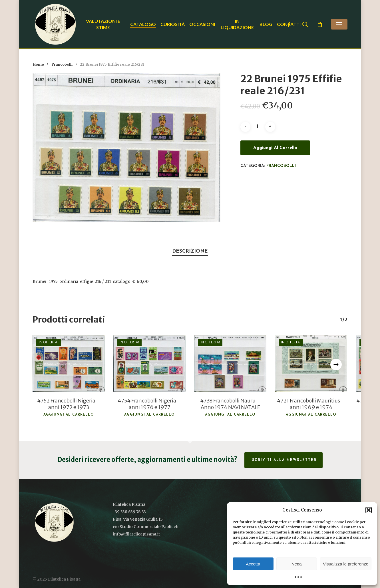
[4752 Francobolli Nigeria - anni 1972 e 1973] (69, 364)
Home (38, 64)
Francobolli (62, 64)
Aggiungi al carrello (275, 148)
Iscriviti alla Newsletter (284, 460)
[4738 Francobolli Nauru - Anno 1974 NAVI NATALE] (230, 364)
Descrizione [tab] (190, 251)
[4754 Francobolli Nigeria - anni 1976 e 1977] (149, 364)
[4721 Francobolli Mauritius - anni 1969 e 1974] (311, 364)
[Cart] (320, 24)
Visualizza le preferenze (346, 564)
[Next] (336, 365)
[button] (369, 510)
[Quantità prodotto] (258, 127)
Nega (297, 564)
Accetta (253, 564)
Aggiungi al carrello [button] (69, 415)
